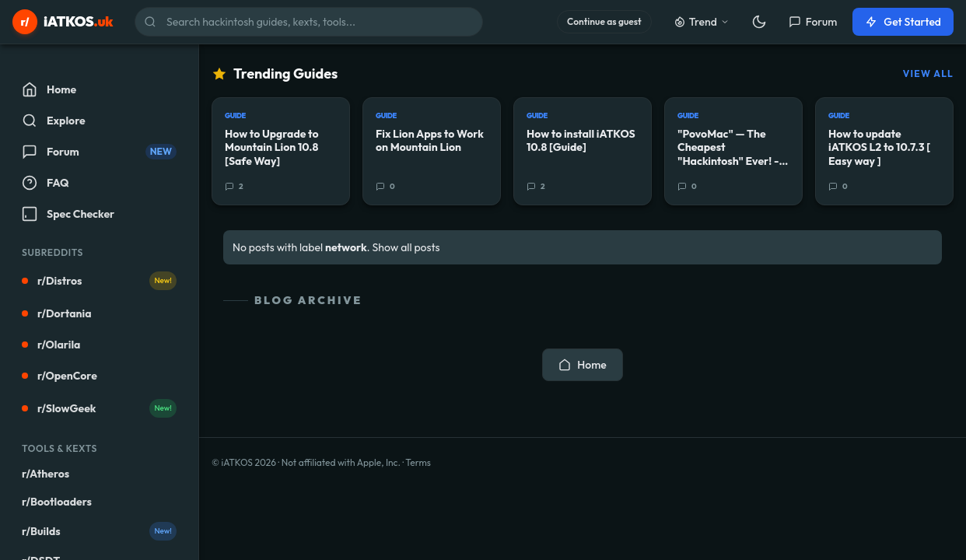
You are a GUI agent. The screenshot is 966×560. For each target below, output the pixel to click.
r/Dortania (57, 313)
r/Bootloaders (57, 502)
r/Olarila (51, 345)
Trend (702, 22)
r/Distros (99, 281)
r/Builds (99, 531)
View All (928, 73)
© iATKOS (244, 462)
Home (582, 365)
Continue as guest (604, 21)
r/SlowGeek (99, 408)
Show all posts (406, 247)
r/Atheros (45, 474)
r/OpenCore (59, 376)
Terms (418, 462)
